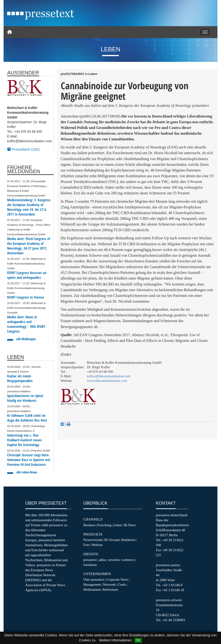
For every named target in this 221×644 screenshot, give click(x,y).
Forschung (104, 525)
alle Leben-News (27, 472)
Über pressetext (94, 580)
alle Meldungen (26, 339)
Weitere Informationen (115, 640)
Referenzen (110, 590)
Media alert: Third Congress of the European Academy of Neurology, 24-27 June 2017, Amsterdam (28, 246)
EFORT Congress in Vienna (25, 297)
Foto (86, 545)
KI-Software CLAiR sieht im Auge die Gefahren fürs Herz (27, 418)
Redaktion (128, 540)
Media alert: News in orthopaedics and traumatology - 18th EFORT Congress (26, 324)
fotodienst (90, 565)
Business (89, 525)
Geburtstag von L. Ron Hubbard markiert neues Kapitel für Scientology (25, 440)
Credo (122, 585)
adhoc (103, 560)
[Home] (10, 32)
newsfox (114, 560)
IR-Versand (112, 540)
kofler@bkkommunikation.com (109, 376)
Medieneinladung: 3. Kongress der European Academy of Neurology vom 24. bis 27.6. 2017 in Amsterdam (29, 207)
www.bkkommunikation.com (107, 381)
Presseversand (93, 540)
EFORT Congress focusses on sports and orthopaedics (27, 275)
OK (138, 640)
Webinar (97, 545)
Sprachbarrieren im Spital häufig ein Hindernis (25, 398)
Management (92, 585)
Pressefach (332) (23, 149)
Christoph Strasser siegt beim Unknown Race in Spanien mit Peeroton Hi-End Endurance (29, 460)
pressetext (90, 560)
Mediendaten (92, 590)
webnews (128, 560)
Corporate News (117, 580)
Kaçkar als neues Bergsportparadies (20, 378)
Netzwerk (109, 585)
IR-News (130, 525)
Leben (118, 525)
